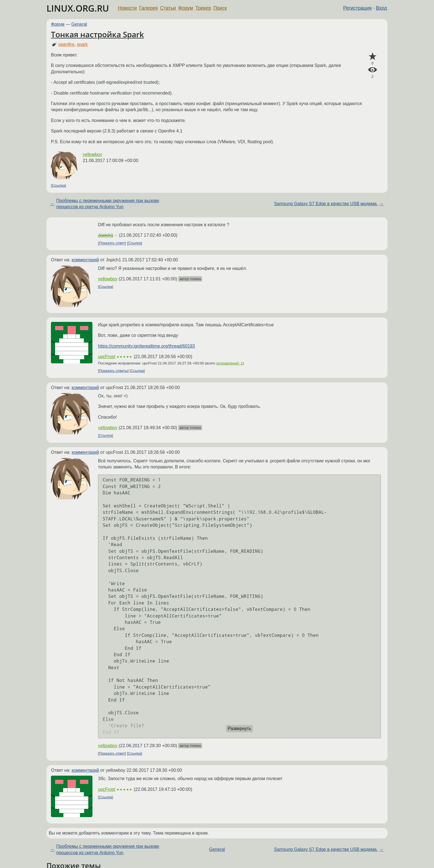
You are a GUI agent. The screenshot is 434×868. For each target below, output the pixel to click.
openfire (66, 44)
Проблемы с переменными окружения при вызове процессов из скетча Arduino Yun (108, 204)
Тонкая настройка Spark (97, 34)
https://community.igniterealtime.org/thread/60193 (146, 346)
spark (82, 44)
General (79, 24)
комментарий (85, 260)
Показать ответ (112, 243)
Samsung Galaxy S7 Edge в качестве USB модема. (326, 204)
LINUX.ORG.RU (78, 8)
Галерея (148, 8)
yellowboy (92, 154)
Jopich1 (106, 235)
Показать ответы (113, 371)
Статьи (168, 8)
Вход (381, 8)
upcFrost (107, 357)
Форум (186, 8)
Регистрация (357, 8)
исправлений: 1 (230, 363)
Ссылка (59, 185)
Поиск (220, 8)
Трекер (203, 8)
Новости (127, 8)
